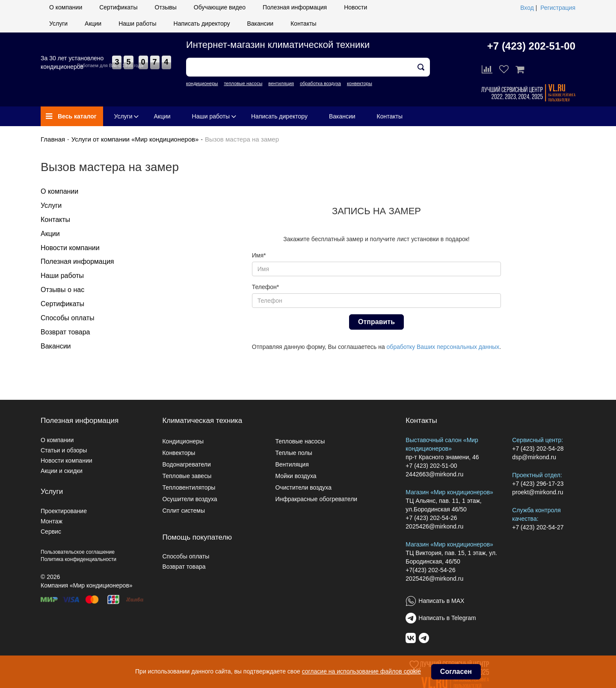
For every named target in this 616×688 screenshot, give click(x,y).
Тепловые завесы (187, 476)
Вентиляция (292, 464)
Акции (93, 24)
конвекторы (360, 83)
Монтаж (52, 521)
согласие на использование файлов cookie (361, 671)
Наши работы (137, 24)
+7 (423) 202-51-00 (531, 46)
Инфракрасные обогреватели (316, 499)
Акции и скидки (62, 471)
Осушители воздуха (190, 499)
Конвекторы (179, 453)
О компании (66, 7)
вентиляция (281, 83)
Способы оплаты (68, 318)
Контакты (303, 24)
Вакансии (260, 24)
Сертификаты (118, 7)
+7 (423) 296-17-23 (538, 484)
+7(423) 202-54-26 (430, 570)
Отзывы (166, 7)
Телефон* (266, 287)
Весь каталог (71, 116)
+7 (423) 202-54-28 (538, 449)
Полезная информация (295, 7)
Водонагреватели (186, 464)
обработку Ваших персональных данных (443, 347)
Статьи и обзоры (64, 450)
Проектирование (64, 511)
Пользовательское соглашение (78, 552)
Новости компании (70, 248)
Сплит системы (184, 511)
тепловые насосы (243, 83)
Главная (53, 139)
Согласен (456, 672)
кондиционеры (202, 83)
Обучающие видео (220, 7)
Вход (527, 8)
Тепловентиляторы (189, 487)
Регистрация (558, 8)
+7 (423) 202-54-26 (431, 518)
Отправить (376, 322)
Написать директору (202, 24)
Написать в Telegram (447, 618)
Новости (355, 7)
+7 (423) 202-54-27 (538, 527)
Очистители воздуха (303, 487)
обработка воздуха (320, 83)
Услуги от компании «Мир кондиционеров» (135, 139)
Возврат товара (65, 332)
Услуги (58, 24)
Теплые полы (293, 453)
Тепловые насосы (300, 441)
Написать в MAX (441, 601)
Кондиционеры (183, 441)
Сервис (51, 532)
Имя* (259, 255)
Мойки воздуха (296, 476)
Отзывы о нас (62, 290)
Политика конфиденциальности (78, 559)
